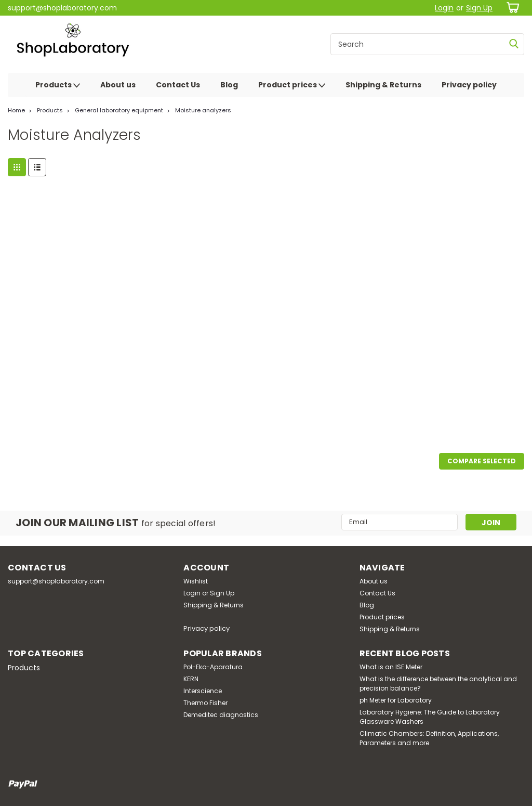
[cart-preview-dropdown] (511, 8)
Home (16, 110)
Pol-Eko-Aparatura (213, 667)
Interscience (203, 691)
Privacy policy (469, 85)
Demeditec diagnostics (221, 715)
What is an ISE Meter (391, 667)
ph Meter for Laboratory (396, 700)
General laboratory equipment (119, 110)
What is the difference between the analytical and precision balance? (438, 684)
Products (58, 85)
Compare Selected (482, 461)
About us (118, 85)
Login (444, 8)
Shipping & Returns (383, 85)
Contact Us (178, 85)
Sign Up (479, 8)
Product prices (292, 85)
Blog (229, 85)
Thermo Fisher (205, 703)
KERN (191, 679)
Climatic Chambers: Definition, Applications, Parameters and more (429, 738)
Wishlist (196, 581)
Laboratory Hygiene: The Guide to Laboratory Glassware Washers (430, 717)
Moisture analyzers (203, 110)
